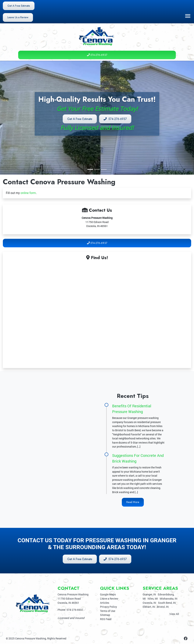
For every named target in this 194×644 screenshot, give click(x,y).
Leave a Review (109, 599)
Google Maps (108, 595)
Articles (105, 603)
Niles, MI (153, 599)
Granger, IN (149, 595)
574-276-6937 (97, 55)
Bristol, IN (163, 607)
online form (28, 193)
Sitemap (105, 615)
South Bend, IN (167, 603)
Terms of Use (108, 611)
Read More (133, 502)
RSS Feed (106, 619)
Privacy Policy (108, 607)
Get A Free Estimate (19, 6)
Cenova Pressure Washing (31, 639)
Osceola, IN (149, 603)
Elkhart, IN (149, 607)
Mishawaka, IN (169, 599)
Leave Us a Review (18, 17)
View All (174, 614)
